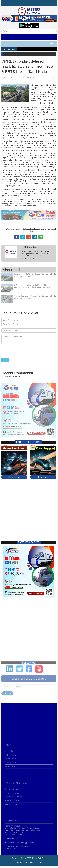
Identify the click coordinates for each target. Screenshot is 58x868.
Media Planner (11, 803)
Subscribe (7, 692)
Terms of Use (10, 762)
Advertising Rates (12, 800)
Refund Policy (11, 765)
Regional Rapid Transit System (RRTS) (43, 103)
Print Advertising (12, 792)
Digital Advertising (12, 788)
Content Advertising (13, 796)
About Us (9, 750)
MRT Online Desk (8, 78)
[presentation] (20, 351)
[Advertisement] (29, 508)
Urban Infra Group (35, 862)
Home (7, 54)
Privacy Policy (11, 758)
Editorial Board (11, 754)
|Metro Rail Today (39, 858)
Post (5, 360)
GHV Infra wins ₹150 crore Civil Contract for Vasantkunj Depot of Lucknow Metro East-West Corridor (32, 286)
